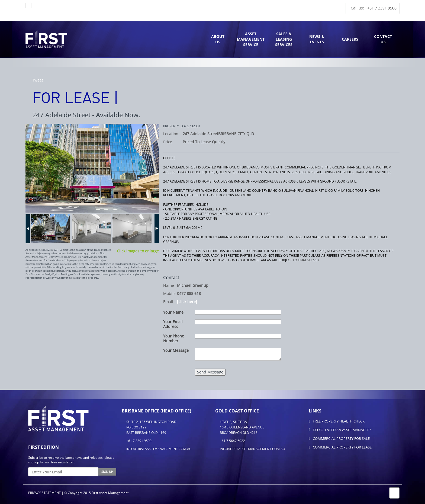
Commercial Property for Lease (342, 447)
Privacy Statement (44, 493)
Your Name (173, 312)
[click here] (187, 302)
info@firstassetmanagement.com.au (159, 449)
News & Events (317, 39)
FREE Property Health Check (339, 421)
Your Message (176, 350)
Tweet (38, 80)
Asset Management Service (251, 39)
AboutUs (218, 39)
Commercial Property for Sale (341, 438)
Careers (350, 39)
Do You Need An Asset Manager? (342, 430)
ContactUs (383, 39)
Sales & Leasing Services (284, 39)
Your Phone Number (174, 339)
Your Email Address (173, 324)
